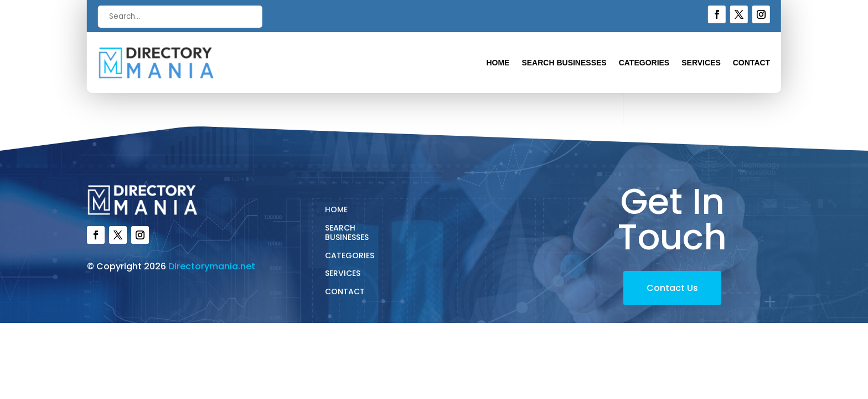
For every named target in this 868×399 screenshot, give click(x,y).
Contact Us (672, 288)
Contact (751, 63)
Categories (644, 63)
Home (498, 63)
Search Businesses (564, 63)
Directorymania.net (212, 266)
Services (701, 63)
